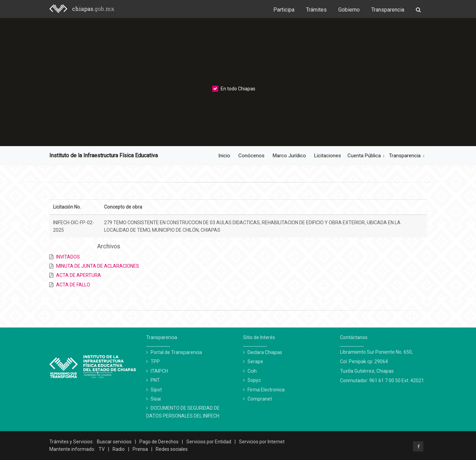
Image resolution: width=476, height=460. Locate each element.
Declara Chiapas (265, 352)
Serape (255, 361)
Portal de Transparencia (176, 352)
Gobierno (349, 10)
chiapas (93, 9)
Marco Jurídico (289, 156)
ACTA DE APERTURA (79, 275)
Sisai (156, 399)
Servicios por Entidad (209, 442)
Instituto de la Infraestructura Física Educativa (104, 155)
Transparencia (388, 10)
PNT (155, 380)
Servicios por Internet (262, 442)
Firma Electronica (266, 390)
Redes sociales (172, 449)
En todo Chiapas (234, 89)
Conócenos (251, 156)
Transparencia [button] (405, 156)
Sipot (156, 390)
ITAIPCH (159, 371)
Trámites (316, 10)
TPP (155, 361)
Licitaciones (328, 156)
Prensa (140, 449)
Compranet (260, 399)
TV (102, 449)
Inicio (224, 156)
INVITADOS (68, 257)
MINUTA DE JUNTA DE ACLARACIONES (98, 266)
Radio (119, 449)
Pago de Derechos (159, 442)
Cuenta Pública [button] (364, 156)
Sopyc (254, 380)
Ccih (252, 371)
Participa (284, 10)
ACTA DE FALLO (73, 285)
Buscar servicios (114, 442)
